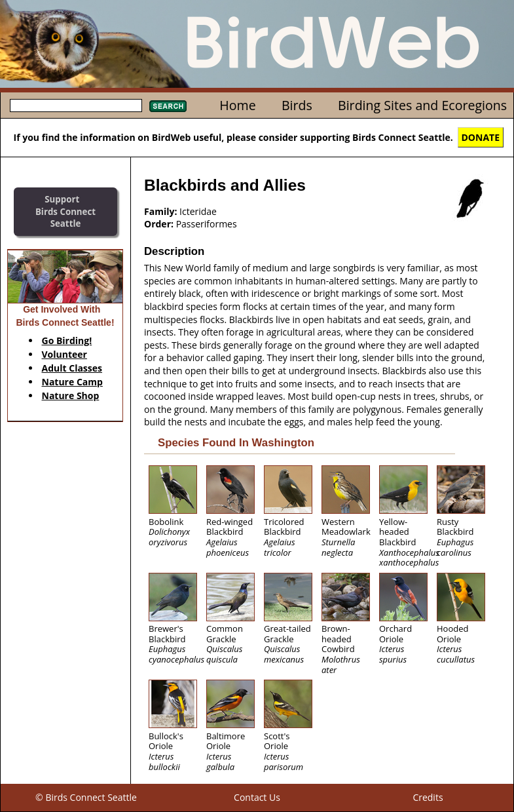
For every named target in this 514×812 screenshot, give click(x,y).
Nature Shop (71, 396)
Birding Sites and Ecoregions (422, 105)
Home (237, 105)
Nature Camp (72, 382)
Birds (297, 105)
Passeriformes (207, 224)
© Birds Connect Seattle (86, 797)
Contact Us (257, 797)
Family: (160, 211)
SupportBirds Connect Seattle (65, 211)
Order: (159, 224)
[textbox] (76, 106)
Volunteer (64, 354)
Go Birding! (67, 340)
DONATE (481, 137)
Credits (428, 797)
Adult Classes (72, 368)
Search (168, 106)
